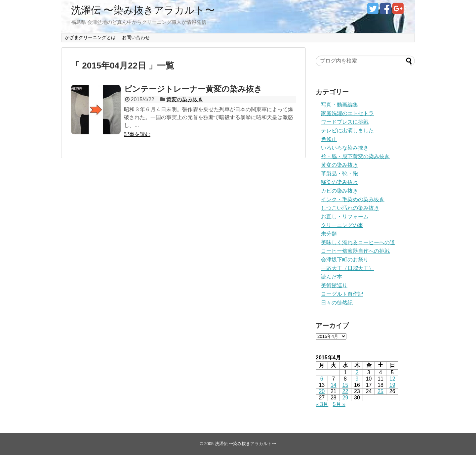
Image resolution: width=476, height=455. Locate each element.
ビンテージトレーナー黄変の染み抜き (193, 89)
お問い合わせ (136, 37)
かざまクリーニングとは (90, 37)
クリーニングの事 (342, 225)
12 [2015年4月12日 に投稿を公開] (392, 379)
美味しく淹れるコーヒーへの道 (358, 242)
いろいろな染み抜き (345, 148)
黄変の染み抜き (185, 99)
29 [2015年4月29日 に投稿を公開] (345, 398)
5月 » (339, 404)
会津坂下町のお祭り (345, 260)
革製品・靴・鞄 (339, 174)
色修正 (329, 139)
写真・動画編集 (339, 105)
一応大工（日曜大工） (347, 268)
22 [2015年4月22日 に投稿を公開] (345, 391)
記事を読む (137, 134)
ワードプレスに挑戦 (345, 122)
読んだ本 (332, 277)
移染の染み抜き (339, 182)
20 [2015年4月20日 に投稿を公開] (322, 391)
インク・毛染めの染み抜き (353, 199)
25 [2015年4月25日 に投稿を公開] (380, 391)
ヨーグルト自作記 (342, 294)
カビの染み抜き (339, 191)
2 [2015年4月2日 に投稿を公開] (357, 372)
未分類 (329, 234)
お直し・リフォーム (345, 217)
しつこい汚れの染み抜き (350, 208)
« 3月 (322, 404)
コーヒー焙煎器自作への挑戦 (355, 251)
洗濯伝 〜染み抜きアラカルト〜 (143, 10)
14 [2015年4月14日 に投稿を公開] (334, 385)
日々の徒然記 (337, 303)
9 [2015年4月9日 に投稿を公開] (357, 379)
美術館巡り (334, 285)
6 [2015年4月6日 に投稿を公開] (322, 379)
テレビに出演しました (347, 131)
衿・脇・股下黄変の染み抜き (355, 156)
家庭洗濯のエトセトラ (347, 113)
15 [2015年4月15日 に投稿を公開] (345, 385)
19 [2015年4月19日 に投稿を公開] (392, 385)
